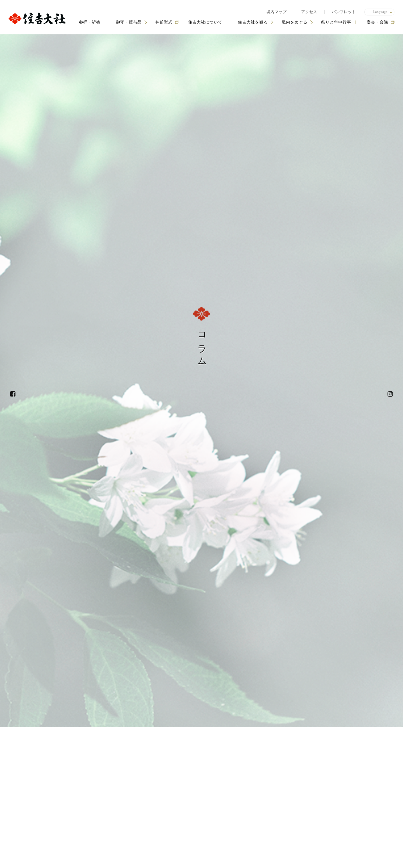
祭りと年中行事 (339, 22)
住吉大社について (208, 22)
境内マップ (276, 12)
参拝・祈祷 (93, 22)
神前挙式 (164, 22)
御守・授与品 (129, 22)
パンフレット (344, 12)
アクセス (309, 12)
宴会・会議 (377, 22)
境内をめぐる (295, 22)
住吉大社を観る (253, 22)
